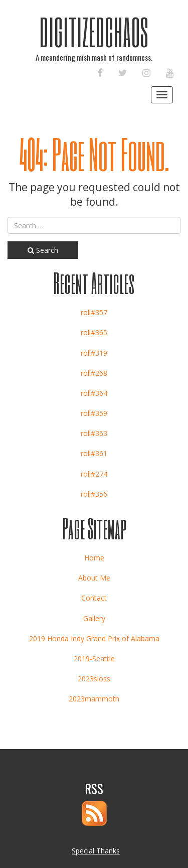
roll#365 (94, 332)
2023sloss (94, 679)
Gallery (94, 618)
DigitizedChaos (94, 32)
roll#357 (94, 312)
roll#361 (94, 453)
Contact (94, 598)
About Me (94, 578)
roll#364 (94, 393)
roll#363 (94, 433)
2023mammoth (94, 699)
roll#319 (94, 353)
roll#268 (94, 373)
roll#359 (94, 413)
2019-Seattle (94, 659)
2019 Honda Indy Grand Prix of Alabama (94, 638)
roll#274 (94, 474)
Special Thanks (96, 851)
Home (94, 558)
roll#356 (94, 494)
